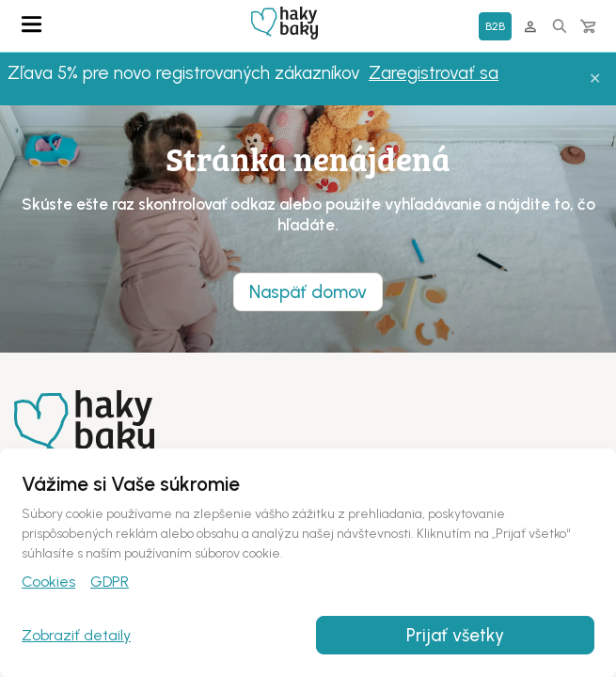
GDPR (110, 582)
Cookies (48, 582)
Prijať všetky (455, 635)
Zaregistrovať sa (434, 73)
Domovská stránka (284, 23)
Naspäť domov (308, 292)
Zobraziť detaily (76, 635)
